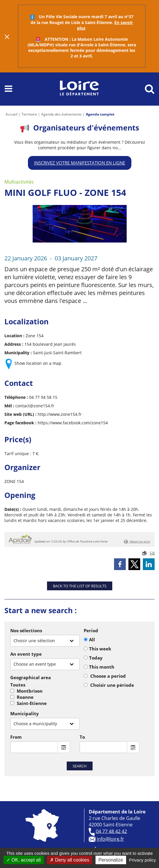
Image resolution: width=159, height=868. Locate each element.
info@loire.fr (110, 839)
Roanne (25, 697)
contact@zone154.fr (35, 406)
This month (102, 667)
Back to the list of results (80, 586)
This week (100, 649)
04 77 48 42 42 (111, 831)
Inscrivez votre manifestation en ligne (80, 163)
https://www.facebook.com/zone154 (73, 423)
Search (80, 766)
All (92, 640)
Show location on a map (38, 363)
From (16, 737)
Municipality (25, 713)
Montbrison (30, 691)
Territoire (29, 114)
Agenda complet (100, 114)
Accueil (11, 114)
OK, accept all (24, 860)
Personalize (111, 860)
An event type (26, 654)
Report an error (137, 542)
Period (91, 630)
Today (96, 658)
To (82, 737)
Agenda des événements (61, 114)
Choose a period (108, 676)
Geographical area (31, 677)
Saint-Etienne (32, 703)
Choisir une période (112, 685)
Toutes (18, 685)
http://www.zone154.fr (60, 414)
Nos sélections (26, 630)
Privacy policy (143, 860)
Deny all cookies (70, 860)
